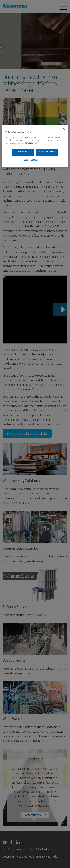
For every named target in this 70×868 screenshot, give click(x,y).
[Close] (64, 129)
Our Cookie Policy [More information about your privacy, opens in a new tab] (32, 143)
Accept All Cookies (47, 152)
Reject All (23, 152)
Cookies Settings (31, 160)
